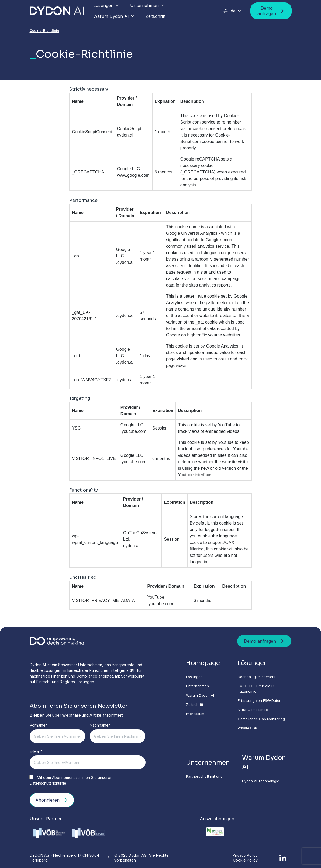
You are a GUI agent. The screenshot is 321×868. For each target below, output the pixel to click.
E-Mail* (36, 751)
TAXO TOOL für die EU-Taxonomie (260, 690)
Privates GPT (251, 732)
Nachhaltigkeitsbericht (259, 678)
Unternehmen (147, 5)
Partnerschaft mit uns (208, 781)
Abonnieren (52, 800)
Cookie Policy (245, 859)
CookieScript (129, 129)
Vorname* (39, 725)
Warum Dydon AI (114, 16)
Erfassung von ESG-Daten (262, 703)
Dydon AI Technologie (263, 786)
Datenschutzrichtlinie (48, 783)
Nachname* (100, 725)
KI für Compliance (255, 712)
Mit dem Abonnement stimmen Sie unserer (71, 780)
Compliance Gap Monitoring (264, 722)
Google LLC (128, 169)
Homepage (207, 663)
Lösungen (106, 5)
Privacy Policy (245, 854)
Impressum (199, 716)
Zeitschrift (156, 16)
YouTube (156, 597)
